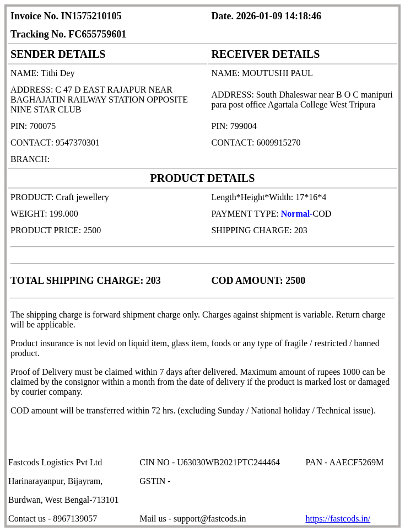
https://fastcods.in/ (338, 518)
